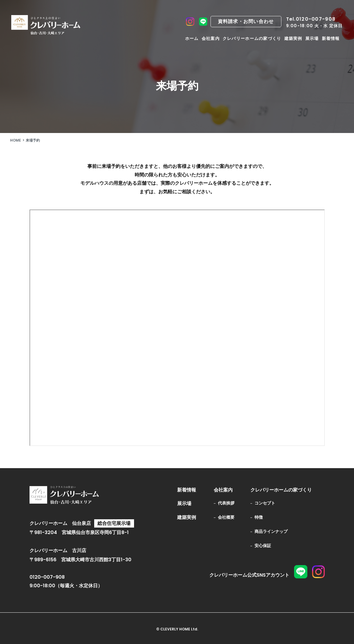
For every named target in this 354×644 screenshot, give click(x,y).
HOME (16, 140)
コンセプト (265, 503)
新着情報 (331, 38)
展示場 (312, 38)
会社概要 (226, 517)
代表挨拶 (226, 503)
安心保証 (263, 546)
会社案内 (211, 38)
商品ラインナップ (271, 531)
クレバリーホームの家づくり (252, 38)
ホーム (192, 38)
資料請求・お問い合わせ (246, 21)
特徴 (259, 517)
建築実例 (293, 38)
